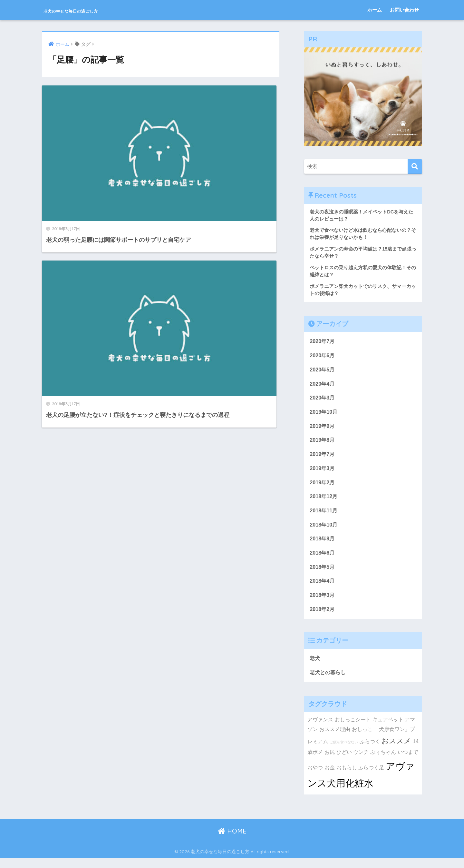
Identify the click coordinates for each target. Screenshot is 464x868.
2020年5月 (323, 373)
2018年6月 (323, 560)
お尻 (330, 761)
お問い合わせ (404, 10)
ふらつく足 (371, 777)
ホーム (375, 10)
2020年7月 (323, 344)
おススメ (396, 750)
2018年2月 (323, 618)
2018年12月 (324, 503)
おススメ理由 (335, 739)
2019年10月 (324, 416)
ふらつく (370, 751)
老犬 (315, 667)
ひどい (344, 761)
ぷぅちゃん (383, 761)
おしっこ (362, 739)
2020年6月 (323, 358)
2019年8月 (323, 445)
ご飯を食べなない (344, 751)
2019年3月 (323, 473)
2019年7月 (323, 459)
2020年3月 (323, 402)
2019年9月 (323, 430)
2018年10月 (324, 531)
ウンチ (361, 761)
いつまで (408, 761)
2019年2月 (323, 488)
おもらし (347, 777)
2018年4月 (323, 589)
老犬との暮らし (329, 681)
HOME (232, 840)
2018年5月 (323, 574)
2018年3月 (323, 603)
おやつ (315, 777)
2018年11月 (324, 517)
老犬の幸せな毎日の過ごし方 (95, 10)
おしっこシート (353, 729)
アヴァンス (320, 729)
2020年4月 (323, 387)
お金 (330, 777)
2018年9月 (323, 546)
